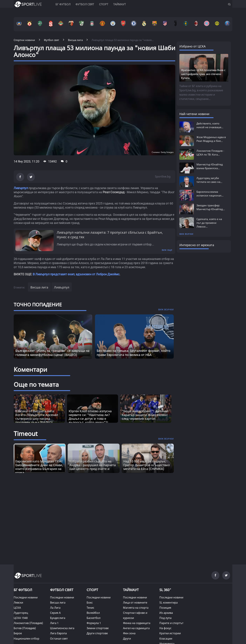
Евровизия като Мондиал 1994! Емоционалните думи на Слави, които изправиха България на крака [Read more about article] (39, 467)
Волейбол (93, 613)
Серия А (55, 613)
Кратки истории (170, 633)
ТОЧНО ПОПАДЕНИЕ (38, 305)
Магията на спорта (136, 608)
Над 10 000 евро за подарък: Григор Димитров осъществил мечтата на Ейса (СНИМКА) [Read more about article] (146, 465)
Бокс (90, 603)
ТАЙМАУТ (131, 590)
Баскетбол (94, 618)
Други (127, 639)
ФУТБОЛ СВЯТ (62, 590)
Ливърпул (21, 188)
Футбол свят (85, 4)
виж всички (186, 234)
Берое (18, 633)
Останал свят (59, 639)
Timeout (26, 434)
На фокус (165, 628)
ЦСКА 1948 (21, 618)
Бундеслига (58, 618)
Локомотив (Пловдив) (28, 623)
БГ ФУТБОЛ (63, 4)
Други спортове (97, 633)
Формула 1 (94, 623)
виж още (167, 250)
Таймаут (120, 4)
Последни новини (26, 597)
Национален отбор (26, 639)
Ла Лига (55, 608)
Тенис (90, 608)
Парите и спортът (171, 623)
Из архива (166, 613)
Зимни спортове (98, 628)
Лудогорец (21, 613)
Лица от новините (135, 603)
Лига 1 (54, 623)
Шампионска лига (62, 628)
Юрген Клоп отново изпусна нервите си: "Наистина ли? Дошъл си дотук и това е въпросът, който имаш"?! (90, 417)
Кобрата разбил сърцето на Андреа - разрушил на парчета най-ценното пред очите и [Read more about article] (93, 465)
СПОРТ (92, 590)
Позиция (165, 608)
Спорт (104, 4)
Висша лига (39, 287)
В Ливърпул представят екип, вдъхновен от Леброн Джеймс (76, 274)
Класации (166, 639)
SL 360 (165, 590)
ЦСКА (17, 608)
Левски (18, 603)
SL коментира (169, 603)
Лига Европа (58, 633)
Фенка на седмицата (137, 623)
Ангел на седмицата (136, 628)
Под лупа (165, 618)
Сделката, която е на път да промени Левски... (209, 223)
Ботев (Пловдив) (25, 628)
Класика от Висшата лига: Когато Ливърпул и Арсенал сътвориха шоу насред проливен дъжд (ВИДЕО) (37, 417)
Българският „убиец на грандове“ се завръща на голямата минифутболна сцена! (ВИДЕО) (52, 353)
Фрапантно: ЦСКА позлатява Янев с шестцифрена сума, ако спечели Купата (203, 74)
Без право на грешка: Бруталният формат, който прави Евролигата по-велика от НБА (134, 353)
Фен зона (129, 633)
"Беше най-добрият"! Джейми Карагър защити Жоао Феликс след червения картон (145, 415)
